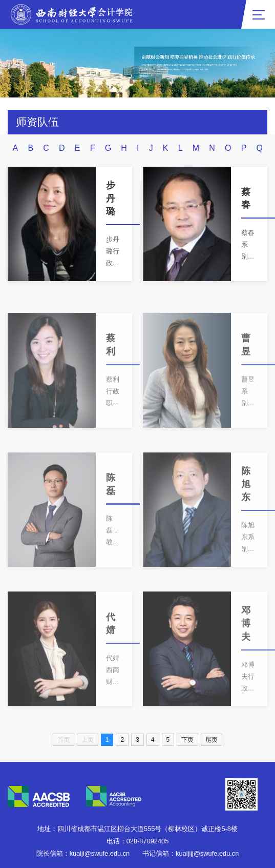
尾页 (211, 740)
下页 (187, 740)
